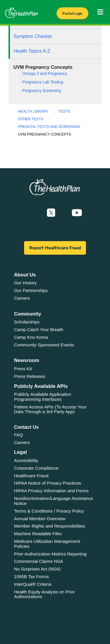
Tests (64, 111)
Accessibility (26, 460)
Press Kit (23, 369)
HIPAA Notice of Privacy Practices (48, 483)
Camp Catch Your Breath (39, 329)
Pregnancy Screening (42, 91)
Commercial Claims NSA (39, 561)
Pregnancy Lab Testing (43, 82)
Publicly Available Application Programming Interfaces (43, 397)
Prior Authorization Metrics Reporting (50, 554)
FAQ (18, 435)
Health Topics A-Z (32, 51)
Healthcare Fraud (31, 476)
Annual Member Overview (40, 519)
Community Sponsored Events (44, 345)
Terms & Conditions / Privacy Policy (49, 511)
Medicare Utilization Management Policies (47, 544)
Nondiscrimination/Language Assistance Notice (54, 501)
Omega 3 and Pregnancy (45, 74)
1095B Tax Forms (32, 577)
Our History (25, 283)
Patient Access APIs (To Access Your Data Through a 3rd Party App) (50, 409)
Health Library (33, 111)
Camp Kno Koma (31, 337)
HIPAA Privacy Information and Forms (51, 491)
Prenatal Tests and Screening (49, 127)
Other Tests (31, 119)
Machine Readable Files (38, 534)
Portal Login (72, 13)
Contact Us (26, 427)
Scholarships (27, 322)
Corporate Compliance (36, 468)
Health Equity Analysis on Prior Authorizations (45, 594)
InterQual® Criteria (33, 584)
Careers (22, 298)
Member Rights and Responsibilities (50, 526)
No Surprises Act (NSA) (37, 569)
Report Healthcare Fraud (55, 248)
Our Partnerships (31, 290)
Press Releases (30, 376)
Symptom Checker (33, 36)
